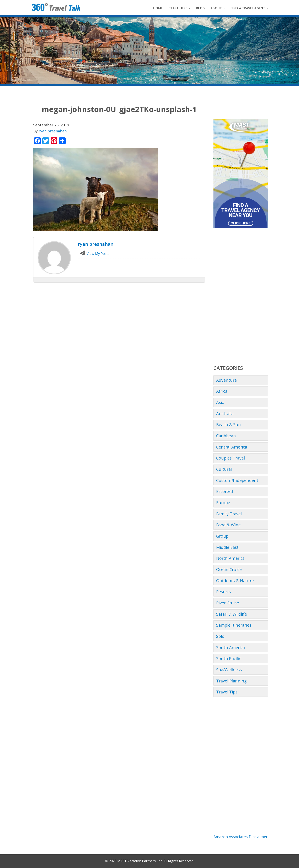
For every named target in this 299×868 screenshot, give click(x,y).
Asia (220, 402)
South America (230, 647)
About (218, 8)
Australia (225, 414)
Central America (232, 447)
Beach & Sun (229, 425)
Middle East (227, 547)
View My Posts (95, 254)
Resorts (224, 592)
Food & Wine (228, 525)
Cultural (224, 469)
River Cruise (228, 603)
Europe (223, 503)
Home (158, 8)
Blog (200, 8)
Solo (220, 636)
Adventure (226, 380)
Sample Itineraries (234, 625)
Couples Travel (230, 458)
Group (222, 536)
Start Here (179, 8)
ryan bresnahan (53, 131)
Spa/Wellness (229, 670)
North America (230, 558)
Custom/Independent (237, 480)
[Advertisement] (241, 297)
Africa (222, 391)
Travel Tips (227, 692)
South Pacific (229, 658)
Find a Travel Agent (249, 8)
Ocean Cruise (229, 569)
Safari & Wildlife (232, 614)
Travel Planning (231, 681)
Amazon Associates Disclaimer (241, 837)
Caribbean (226, 436)
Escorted (225, 491)
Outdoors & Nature (235, 581)
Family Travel (229, 514)
